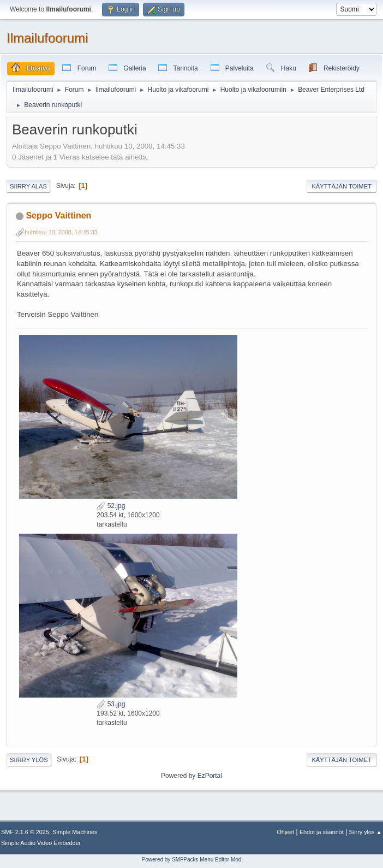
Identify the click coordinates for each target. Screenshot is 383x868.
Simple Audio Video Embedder (41, 843)
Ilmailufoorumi (47, 38)
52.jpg (111, 506)
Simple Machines (75, 832)
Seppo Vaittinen (58, 215)
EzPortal (210, 776)
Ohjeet (285, 832)
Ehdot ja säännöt (322, 832)
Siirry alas (28, 186)
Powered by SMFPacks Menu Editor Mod (192, 860)
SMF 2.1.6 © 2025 (25, 832)
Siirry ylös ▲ (366, 832)
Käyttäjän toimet (342, 186)
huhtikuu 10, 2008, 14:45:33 (61, 232)
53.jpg (111, 704)
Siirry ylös (29, 760)
